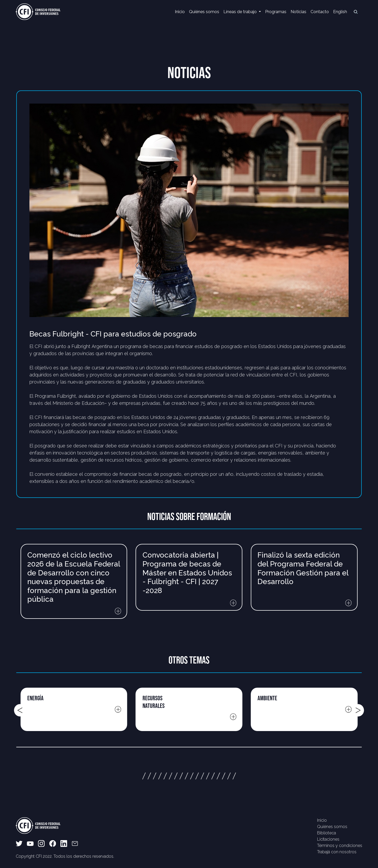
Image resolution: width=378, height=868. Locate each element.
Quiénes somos (204, 12)
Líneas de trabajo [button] (241, 12)
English (340, 12)
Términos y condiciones (340, 846)
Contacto (320, 12)
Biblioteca (327, 833)
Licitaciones (328, 839)
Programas (276, 12)
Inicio (180, 12)
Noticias (298, 12)
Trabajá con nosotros (337, 852)
